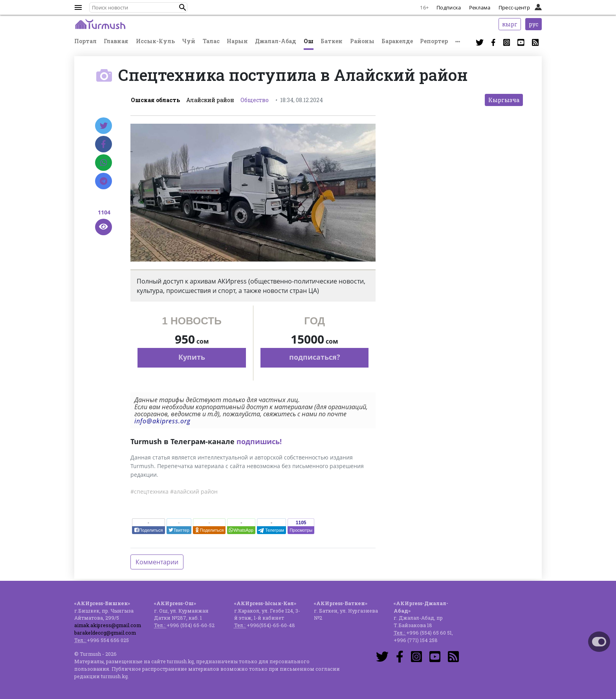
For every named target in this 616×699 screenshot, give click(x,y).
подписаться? (315, 357)
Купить (192, 357)
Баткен (332, 41)
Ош (309, 41)
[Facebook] (104, 144)
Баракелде (397, 41)
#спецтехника (149, 491)
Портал (85, 41)
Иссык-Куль (155, 41)
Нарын (237, 41)
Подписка (449, 7)
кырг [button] (510, 24)
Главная (116, 41)
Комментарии (157, 562)
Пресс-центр (514, 7)
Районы (362, 41)
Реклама (480, 7)
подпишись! (259, 441)
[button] (183, 7)
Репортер (434, 41)
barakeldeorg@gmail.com (105, 633)
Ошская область (155, 100)
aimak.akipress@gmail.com (108, 625)
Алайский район (210, 100)
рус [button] (533, 24)
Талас (211, 41)
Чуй (189, 41)
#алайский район (194, 491)
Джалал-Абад (276, 41)
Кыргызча (504, 100)
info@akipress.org (162, 421)
